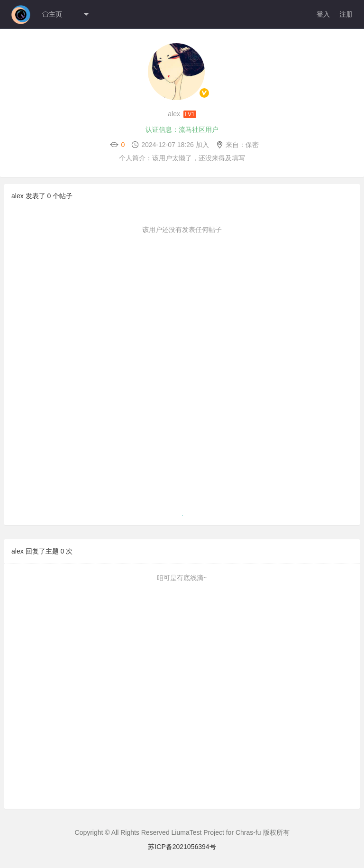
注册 (346, 14)
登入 (323, 14)
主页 (52, 14)
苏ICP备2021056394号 (182, 847)
